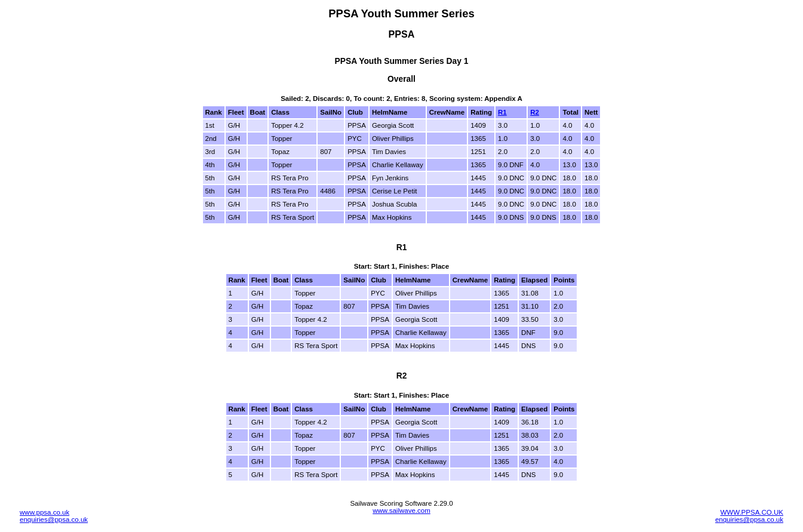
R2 (535, 112)
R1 (502, 112)
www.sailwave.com (401, 511)
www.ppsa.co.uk (44, 512)
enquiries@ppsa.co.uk (54, 519)
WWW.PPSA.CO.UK (752, 512)
